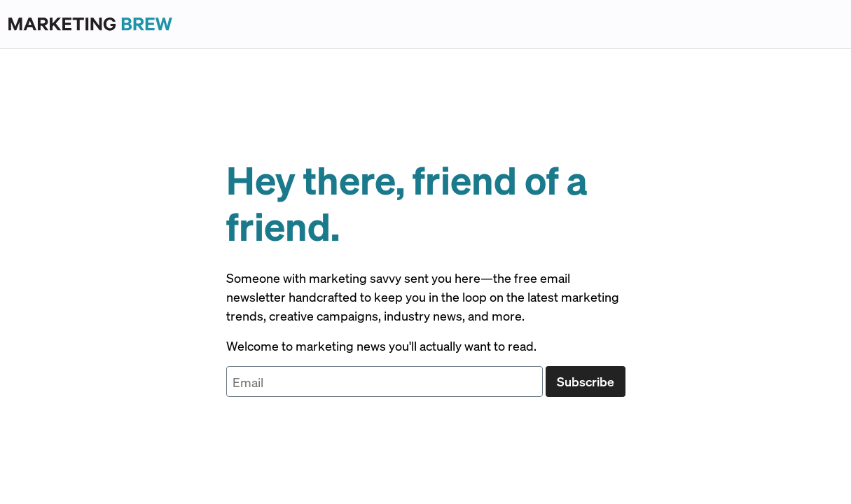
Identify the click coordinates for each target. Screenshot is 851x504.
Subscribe (586, 381)
